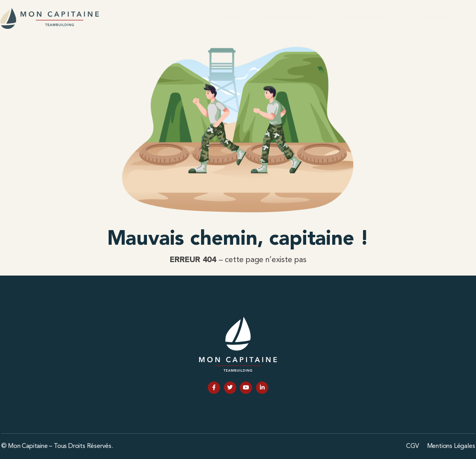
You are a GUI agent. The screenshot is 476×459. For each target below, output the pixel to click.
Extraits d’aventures (289, 18)
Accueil (230, 18)
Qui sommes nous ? (364, 18)
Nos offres (434, 18)
